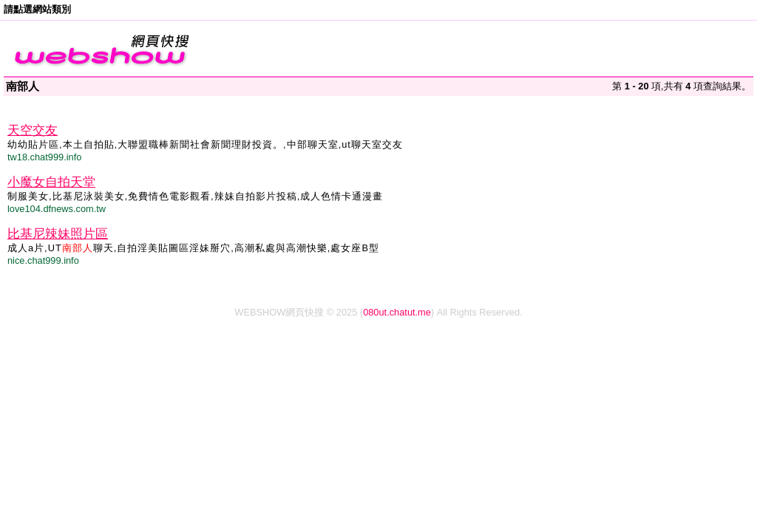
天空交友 (33, 130)
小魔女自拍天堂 (51, 182)
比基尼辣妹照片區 (58, 234)
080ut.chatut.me (397, 312)
